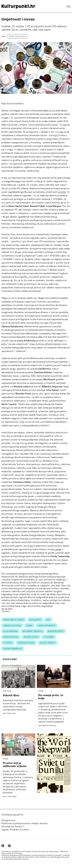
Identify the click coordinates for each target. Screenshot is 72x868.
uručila (62, 192)
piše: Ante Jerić (9, 713)
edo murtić (35, 620)
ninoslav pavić (56, 631)
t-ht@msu (49, 637)
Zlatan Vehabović (13, 649)
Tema (41, 691)
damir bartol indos (14, 620)
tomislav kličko (26, 643)
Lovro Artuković (47, 626)
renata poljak (11, 637)
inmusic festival (12, 626)
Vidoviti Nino (11, 696)
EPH (48, 620)
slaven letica (31, 637)
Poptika (7, 691)
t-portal (8, 643)
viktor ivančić (48, 643)
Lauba (58, 550)
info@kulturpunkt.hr (12, 815)
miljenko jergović (33, 631)
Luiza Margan (10, 631)
